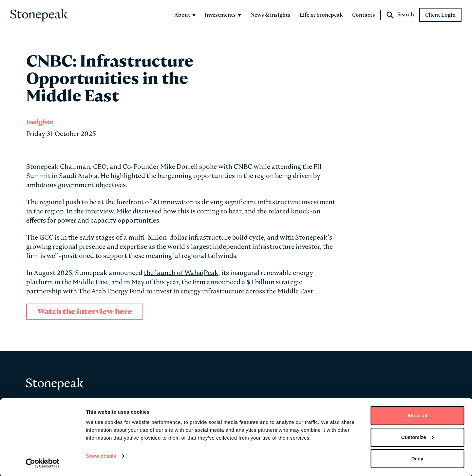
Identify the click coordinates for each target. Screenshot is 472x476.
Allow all (417, 416)
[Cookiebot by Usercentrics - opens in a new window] (42, 463)
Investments (223, 15)
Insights (40, 122)
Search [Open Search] (400, 15)
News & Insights (270, 15)
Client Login (440, 15)
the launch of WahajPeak (181, 273)
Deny (417, 458)
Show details (101, 456)
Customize (418, 437)
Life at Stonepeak (321, 15)
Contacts (364, 15)
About (185, 15)
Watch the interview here (85, 312)
